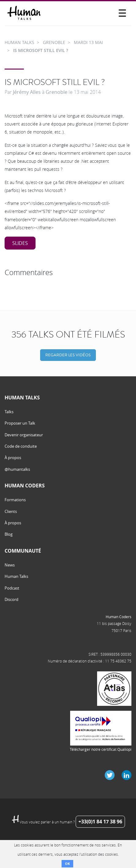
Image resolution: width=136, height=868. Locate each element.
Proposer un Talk (20, 423)
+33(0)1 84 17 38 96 (100, 822)
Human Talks (16, 576)
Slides (20, 243)
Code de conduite (21, 446)
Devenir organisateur (24, 435)
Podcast (12, 588)
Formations (15, 500)
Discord (11, 599)
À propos (13, 458)
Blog (9, 534)
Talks (9, 412)
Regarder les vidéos (68, 355)
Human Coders (119, 617)
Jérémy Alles (27, 92)
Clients (11, 511)
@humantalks (17, 469)
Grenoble (57, 92)
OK (67, 864)
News (10, 565)
